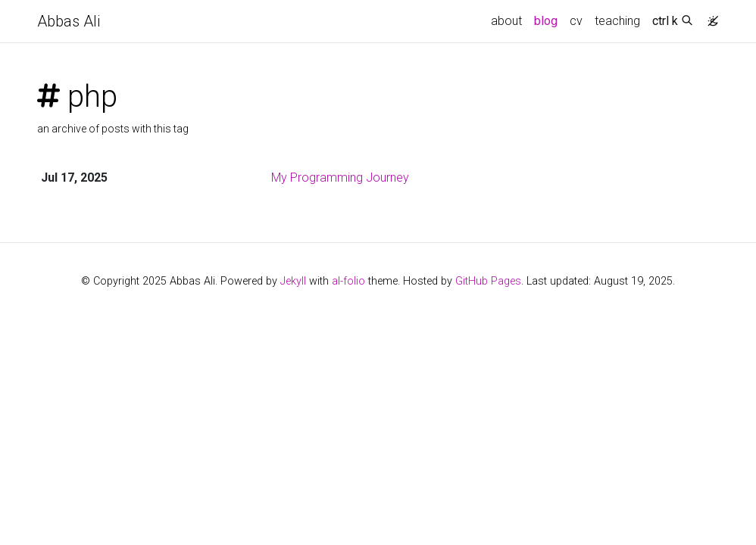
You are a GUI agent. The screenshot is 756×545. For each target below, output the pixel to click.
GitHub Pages (488, 281)
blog (546, 21)
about (506, 21)
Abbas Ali (69, 21)
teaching (617, 21)
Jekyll (293, 281)
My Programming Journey (340, 178)
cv (576, 21)
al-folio (348, 281)
